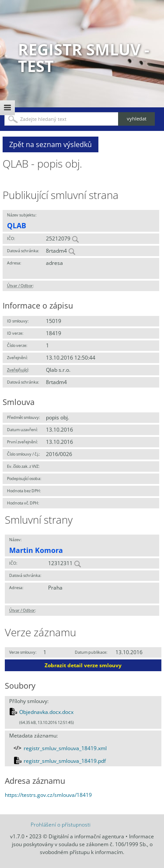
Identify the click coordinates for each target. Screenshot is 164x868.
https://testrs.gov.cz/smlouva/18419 (48, 795)
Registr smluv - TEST (84, 58)
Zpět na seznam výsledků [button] (51, 144)
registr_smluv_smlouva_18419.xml (65, 748)
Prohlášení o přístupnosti (61, 825)
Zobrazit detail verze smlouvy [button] (83, 665)
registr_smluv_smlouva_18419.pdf (65, 761)
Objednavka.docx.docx (46, 712)
